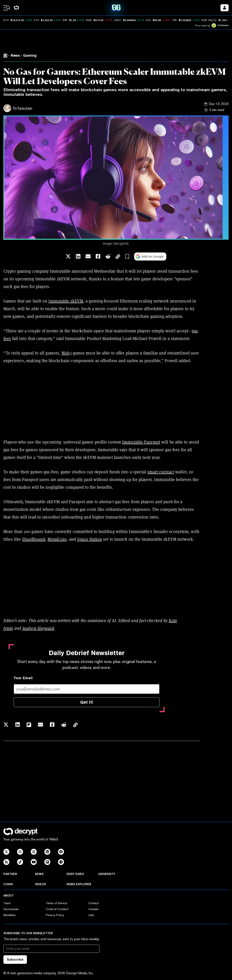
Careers (93, 909)
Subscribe (15, 959)
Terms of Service (57, 903)
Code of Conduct (57, 909)
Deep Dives (75, 874)
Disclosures (11, 909)
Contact (94, 903)
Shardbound (34, 539)
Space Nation (90, 539)
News (39, 874)
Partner (10, 874)
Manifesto (10, 915)
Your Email (23, 678)
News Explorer (79, 884)
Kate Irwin (25, 108)
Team (7, 903)
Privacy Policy (55, 915)
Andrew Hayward (38, 628)
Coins (8, 884)
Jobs (91, 915)
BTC (6, 20)
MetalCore (57, 539)
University (107, 874)
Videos (40, 884)
